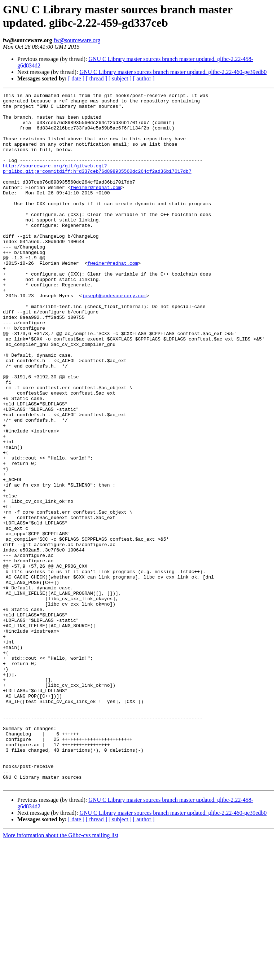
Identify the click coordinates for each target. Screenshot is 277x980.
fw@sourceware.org (77, 40)
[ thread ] (96, 78)
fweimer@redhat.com (96, 207)
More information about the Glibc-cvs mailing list (61, 974)
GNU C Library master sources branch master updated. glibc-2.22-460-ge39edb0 (173, 72)
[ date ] (76, 78)
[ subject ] (120, 78)
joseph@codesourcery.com (114, 337)
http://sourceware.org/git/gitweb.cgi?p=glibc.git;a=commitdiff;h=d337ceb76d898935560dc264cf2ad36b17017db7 (97, 184)
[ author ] (144, 78)
